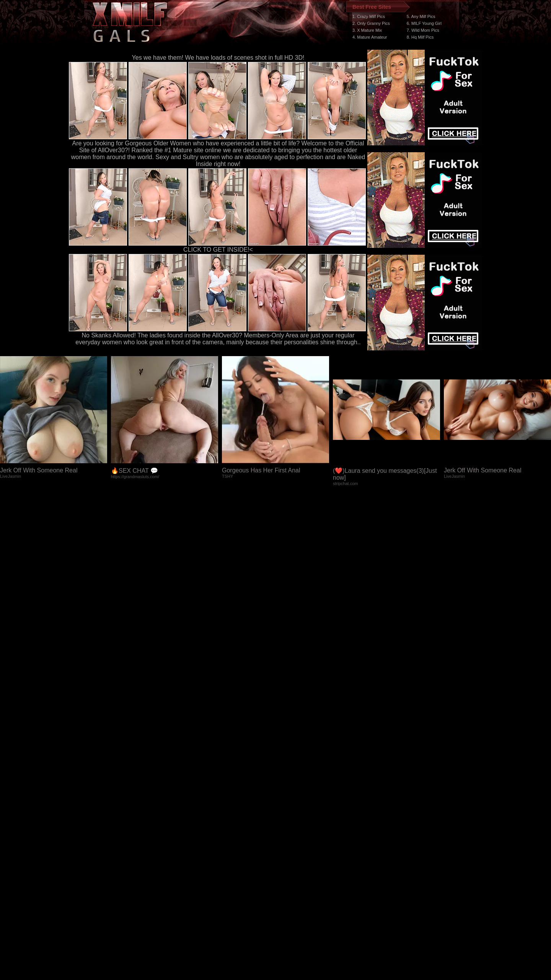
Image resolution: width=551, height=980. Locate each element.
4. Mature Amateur (370, 37)
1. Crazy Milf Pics (369, 16)
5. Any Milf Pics (421, 16)
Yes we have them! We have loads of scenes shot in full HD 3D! (218, 58)
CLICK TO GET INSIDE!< (218, 250)
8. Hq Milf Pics (420, 37)
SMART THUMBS (289, 836)
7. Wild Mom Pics (423, 30)
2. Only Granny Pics (371, 23)
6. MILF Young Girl (424, 23)
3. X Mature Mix (367, 30)
